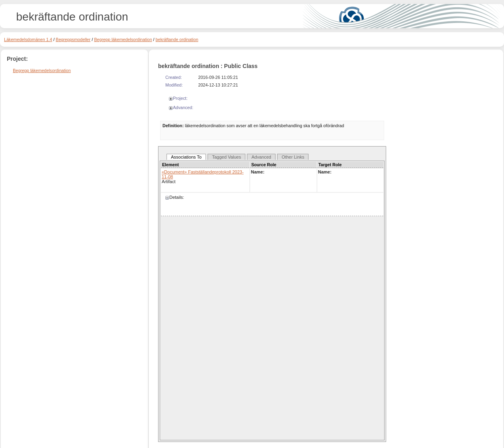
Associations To (186, 157)
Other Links (293, 157)
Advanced (261, 157)
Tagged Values (226, 157)
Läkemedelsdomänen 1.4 (28, 39)
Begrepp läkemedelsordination (123, 39)
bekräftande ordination (177, 39)
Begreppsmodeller (73, 39)
